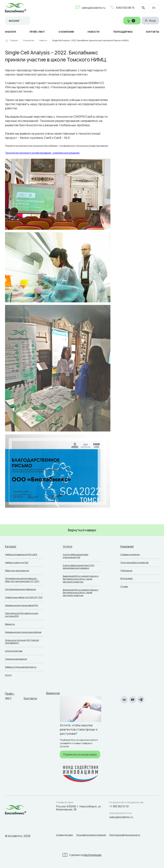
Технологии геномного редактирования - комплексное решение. (42, 153)
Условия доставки (64, 835)
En (154, 8)
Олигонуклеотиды (14, 651)
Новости (93, 32)
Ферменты (10, 624)
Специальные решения (16, 659)
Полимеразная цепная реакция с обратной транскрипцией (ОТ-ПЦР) (22, 580)
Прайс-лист (37, 32)
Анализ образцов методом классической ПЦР (76, 556)
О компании (66, 32)
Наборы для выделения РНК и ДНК (21, 554)
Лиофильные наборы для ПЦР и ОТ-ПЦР (24, 597)
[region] (82, 42)
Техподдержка (123, 32)
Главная (14, 41)
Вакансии (54, 693)
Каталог (14, 21)
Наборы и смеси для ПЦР (17, 563)
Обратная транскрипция (17, 571)
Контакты (153, 32)
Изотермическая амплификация (21, 589)
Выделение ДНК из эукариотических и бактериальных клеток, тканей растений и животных (81, 579)
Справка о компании (130, 554)
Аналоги (10, 32)
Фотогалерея (127, 578)
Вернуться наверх (82, 530)
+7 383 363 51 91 (119, 805)
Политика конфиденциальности (128, 835)
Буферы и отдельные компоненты (21, 667)
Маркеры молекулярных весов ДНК (22, 605)
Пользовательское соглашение (93, 835)
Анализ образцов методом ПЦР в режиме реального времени (78, 567)
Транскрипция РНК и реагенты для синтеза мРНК (22, 615)
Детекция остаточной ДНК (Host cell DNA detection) (22, 642)
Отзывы (124, 586)
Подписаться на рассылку (81, 754)
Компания (127, 546)
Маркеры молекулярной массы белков (23, 632)
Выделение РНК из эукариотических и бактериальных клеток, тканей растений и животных (81, 593)
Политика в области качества (134, 563)
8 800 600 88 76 (124, 8)
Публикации (126, 571)
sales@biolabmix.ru (92, 8)
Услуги (8, 675)
